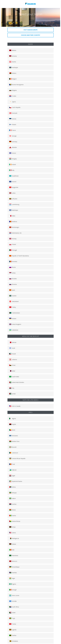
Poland (13, 244)
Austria (13, 62)
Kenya (12, 527)
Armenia (13, 56)
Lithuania (13, 199)
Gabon (12, 498)
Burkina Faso (14, 441)
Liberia (12, 533)
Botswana (13, 436)
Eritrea (12, 487)
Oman (12, 365)
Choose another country (31, 35)
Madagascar (14, 538)
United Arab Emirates (17, 382)
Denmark (13, 113)
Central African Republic (17, 458)
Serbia (12, 273)
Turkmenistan (14, 313)
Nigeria (13, 584)
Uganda (13, 630)
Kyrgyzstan (14, 187)
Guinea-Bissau (15, 521)
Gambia (13, 504)
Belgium (13, 79)
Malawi (13, 544)
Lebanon (13, 359)
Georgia (13, 136)
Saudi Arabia (14, 377)
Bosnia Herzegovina (16, 85)
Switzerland (14, 301)
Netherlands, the (15, 233)
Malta (12, 216)
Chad (12, 464)
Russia (12, 267)
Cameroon (14, 453)
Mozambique (14, 567)
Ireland (12, 164)
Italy (12, 170)
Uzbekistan (14, 330)
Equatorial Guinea (16, 481)
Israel (12, 348)
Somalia (13, 601)
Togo (12, 618)
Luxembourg (14, 204)
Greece (13, 153)
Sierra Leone (14, 595)
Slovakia (13, 279)
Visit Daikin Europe (30, 30)
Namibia (13, 573)
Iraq (12, 388)
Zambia (13, 635)
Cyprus (12, 102)
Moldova (13, 222)
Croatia (13, 96)
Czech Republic (15, 107)
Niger (12, 578)
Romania (13, 261)
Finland (13, 125)
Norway (13, 239)
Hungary (13, 159)
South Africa (14, 607)
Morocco (13, 561)
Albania (13, 50)
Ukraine (13, 319)
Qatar (12, 371)
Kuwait (12, 354)
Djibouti (13, 470)
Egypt (12, 476)
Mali (12, 550)
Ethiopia (13, 493)
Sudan (12, 613)
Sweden (13, 296)
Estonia (13, 119)
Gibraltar (13, 147)
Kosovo (13, 182)
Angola (13, 424)
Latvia (12, 193)
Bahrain (13, 342)
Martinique (14, 210)
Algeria (12, 419)
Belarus (13, 73)
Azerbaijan (14, 67)
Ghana (12, 510)
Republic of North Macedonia (19, 256)
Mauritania (14, 555)
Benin (12, 430)
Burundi (13, 447)
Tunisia (13, 624)
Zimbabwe (14, 641)
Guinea (13, 516)
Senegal (13, 590)
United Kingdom (15, 324)
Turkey (12, 307)
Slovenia (13, 284)
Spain (12, 290)
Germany (13, 142)
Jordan (12, 394)
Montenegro (14, 227)
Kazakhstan (14, 176)
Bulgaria (13, 90)
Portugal (13, 250)
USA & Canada (15, 406)
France (12, 130)
